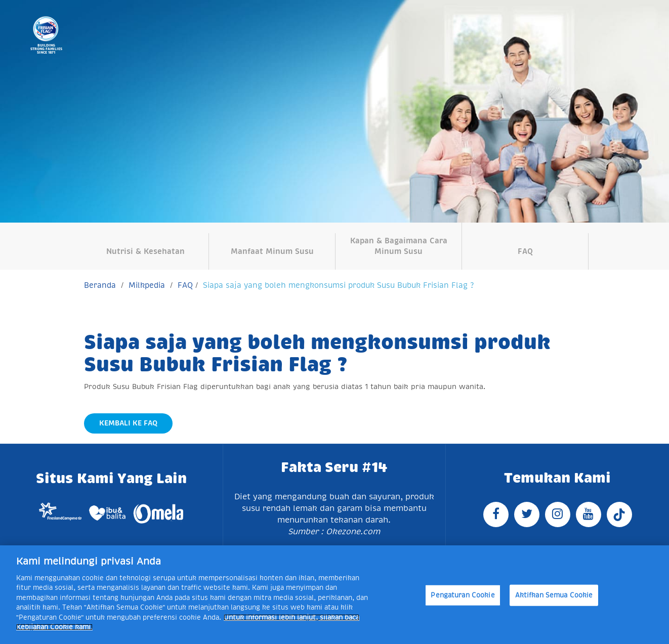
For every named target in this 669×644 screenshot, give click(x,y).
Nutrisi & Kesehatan (145, 251)
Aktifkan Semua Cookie (554, 595)
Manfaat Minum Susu (272, 251)
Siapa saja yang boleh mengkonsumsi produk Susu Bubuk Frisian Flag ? (338, 285)
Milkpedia (147, 285)
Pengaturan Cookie (463, 595)
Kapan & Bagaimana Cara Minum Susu (399, 246)
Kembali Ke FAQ (128, 423)
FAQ (525, 251)
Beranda (100, 285)
